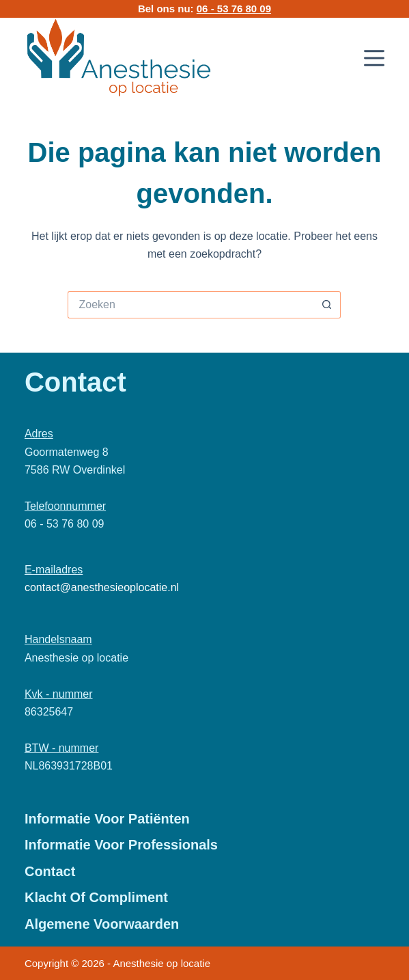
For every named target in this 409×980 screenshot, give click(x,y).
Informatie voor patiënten (107, 819)
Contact (50, 871)
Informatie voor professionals (121, 845)
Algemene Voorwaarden (102, 924)
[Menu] (374, 58)
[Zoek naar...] (191, 305)
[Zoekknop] (327, 305)
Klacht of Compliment (96, 897)
